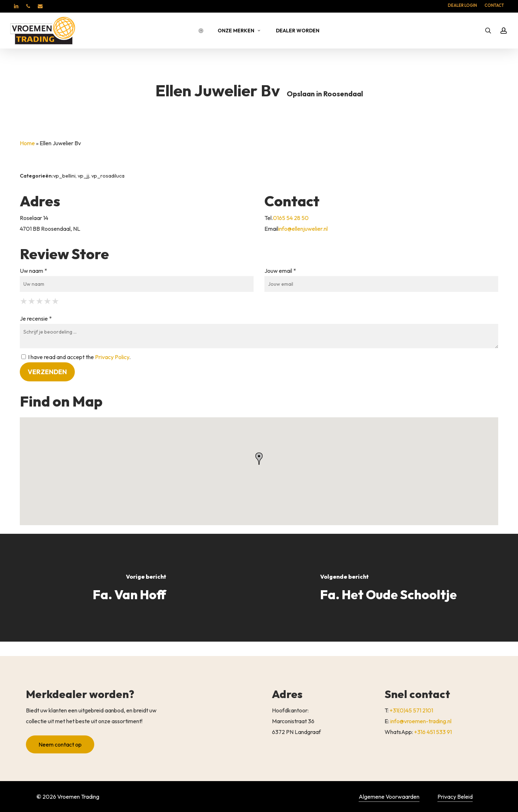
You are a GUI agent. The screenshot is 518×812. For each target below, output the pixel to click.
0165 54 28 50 (291, 218)
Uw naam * (33, 271)
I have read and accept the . (76, 357)
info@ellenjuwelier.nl (303, 229)
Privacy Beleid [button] (455, 797)
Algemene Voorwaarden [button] (389, 797)
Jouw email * (280, 271)
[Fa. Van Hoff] (129, 588)
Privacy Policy (112, 357)
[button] (60, 753)
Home (27, 143)
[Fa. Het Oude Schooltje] (388, 588)
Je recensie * (36, 318)
